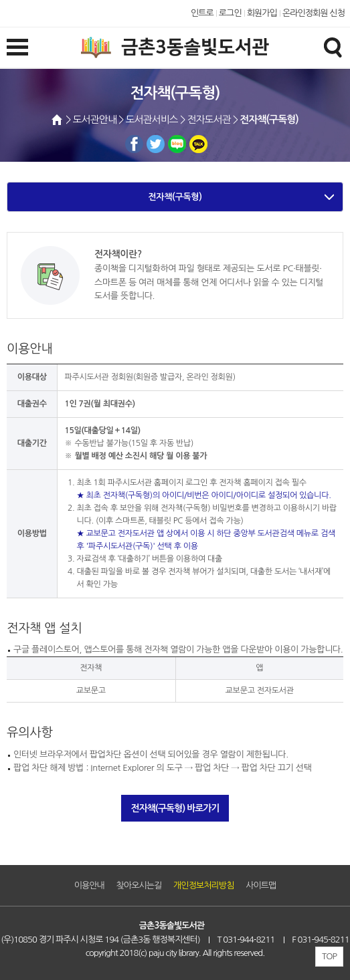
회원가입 (262, 13)
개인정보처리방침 (203, 885)
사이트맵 (261, 885)
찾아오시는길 (139, 885)
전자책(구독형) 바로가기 (175, 808)
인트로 (202, 13)
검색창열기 (333, 47)
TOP (329, 956)
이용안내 (89, 885)
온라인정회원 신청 (314, 13)
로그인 (230, 13)
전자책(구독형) (175, 197)
